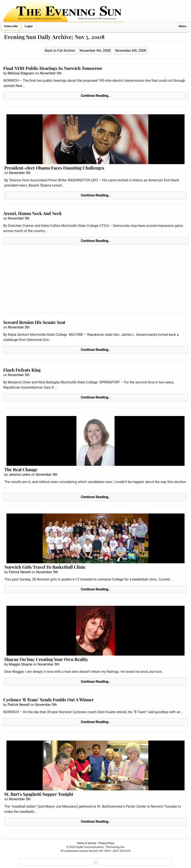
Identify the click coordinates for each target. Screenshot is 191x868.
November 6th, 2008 (131, 51)
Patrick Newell (20, 572)
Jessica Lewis (19, 475)
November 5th (51, 73)
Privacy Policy (106, 843)
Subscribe (11, 26)
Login (29, 26)
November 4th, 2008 (95, 51)
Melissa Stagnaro (21, 73)
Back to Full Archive (60, 51)
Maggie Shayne (20, 664)
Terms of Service (87, 843)
